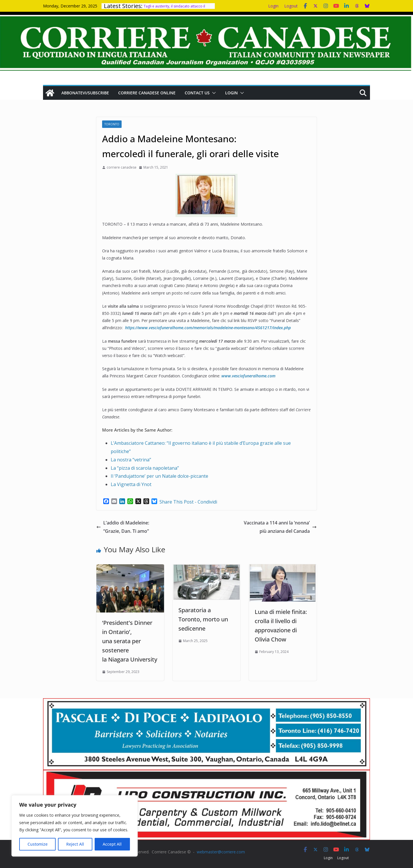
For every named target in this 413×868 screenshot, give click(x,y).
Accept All (112, 844)
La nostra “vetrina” (131, 460)
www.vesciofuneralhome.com (248, 376)
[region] (75, 826)
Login (273, 6)
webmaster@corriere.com (221, 852)
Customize (38, 844)
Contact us (197, 93)
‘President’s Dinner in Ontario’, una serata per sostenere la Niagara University (130, 641)
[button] (213, 93)
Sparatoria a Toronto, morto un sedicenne (203, 619)
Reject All (75, 844)
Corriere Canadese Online (147, 93)
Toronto (112, 124)
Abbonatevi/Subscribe (85, 93)
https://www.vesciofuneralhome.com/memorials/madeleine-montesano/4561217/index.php (208, 328)
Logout (291, 6)
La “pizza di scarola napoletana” (145, 468)
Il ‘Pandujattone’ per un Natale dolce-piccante (159, 476)
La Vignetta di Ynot (131, 484)
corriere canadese (122, 167)
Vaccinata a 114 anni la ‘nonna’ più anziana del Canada (280, 527)
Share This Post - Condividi (188, 502)
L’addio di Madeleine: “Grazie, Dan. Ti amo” (123, 527)
